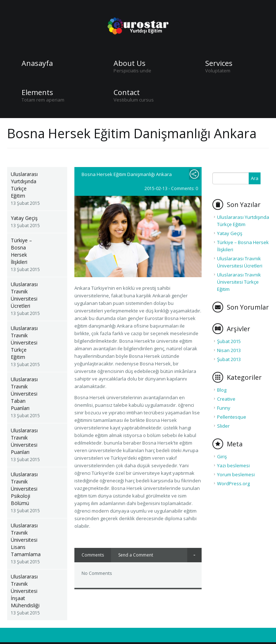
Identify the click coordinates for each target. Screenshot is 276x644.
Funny (224, 408)
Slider (223, 426)
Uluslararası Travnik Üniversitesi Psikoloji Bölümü (24, 489)
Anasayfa (37, 63)
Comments (93, 555)
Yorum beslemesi (236, 474)
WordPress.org (233, 483)
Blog (222, 390)
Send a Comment (136, 555)
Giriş (222, 456)
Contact (127, 93)
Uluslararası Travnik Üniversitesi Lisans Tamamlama (26, 540)
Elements (37, 93)
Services (219, 63)
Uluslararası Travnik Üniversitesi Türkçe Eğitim (24, 343)
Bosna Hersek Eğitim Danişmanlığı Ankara (127, 174)
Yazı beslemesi (233, 465)
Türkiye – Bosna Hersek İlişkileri (21, 251)
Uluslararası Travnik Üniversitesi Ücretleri (24, 295)
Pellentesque (232, 417)
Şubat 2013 (229, 359)
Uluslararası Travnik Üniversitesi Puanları (24, 441)
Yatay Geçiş (24, 218)
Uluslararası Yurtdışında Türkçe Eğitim (24, 185)
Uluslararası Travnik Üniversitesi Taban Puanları (24, 394)
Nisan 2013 (229, 350)
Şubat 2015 (229, 341)
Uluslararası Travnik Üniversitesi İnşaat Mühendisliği (25, 591)
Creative (226, 399)
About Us (130, 63)
